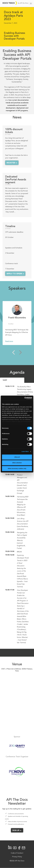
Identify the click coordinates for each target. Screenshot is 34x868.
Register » (12, 163)
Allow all (17, 457)
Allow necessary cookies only (17, 468)
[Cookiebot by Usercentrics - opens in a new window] (24, 398)
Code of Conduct (17, 853)
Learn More (25, 451)
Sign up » (17, 830)
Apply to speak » (15, 274)
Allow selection (17, 463)
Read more (9, 341)
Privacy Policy (17, 857)
